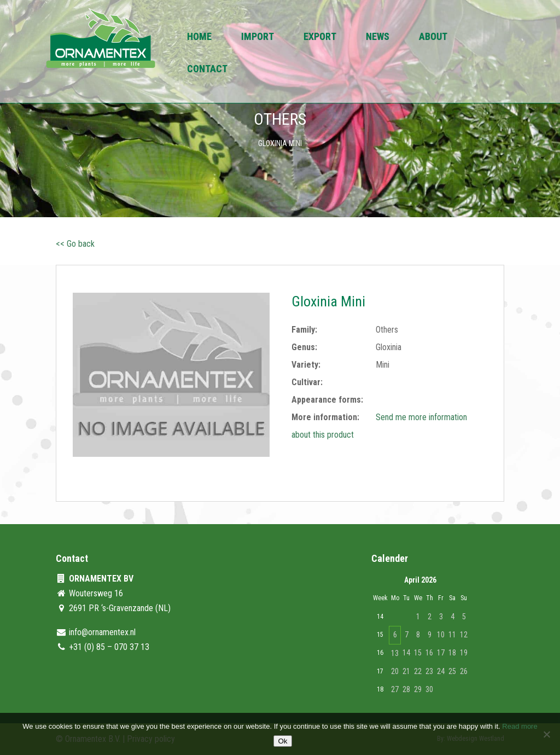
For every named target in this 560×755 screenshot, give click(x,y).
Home (199, 37)
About (433, 37)
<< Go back (75, 244)
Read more (520, 726)
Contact (207, 70)
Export (320, 37)
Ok (282, 741)
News (378, 37)
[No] (546, 734)
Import (258, 37)
